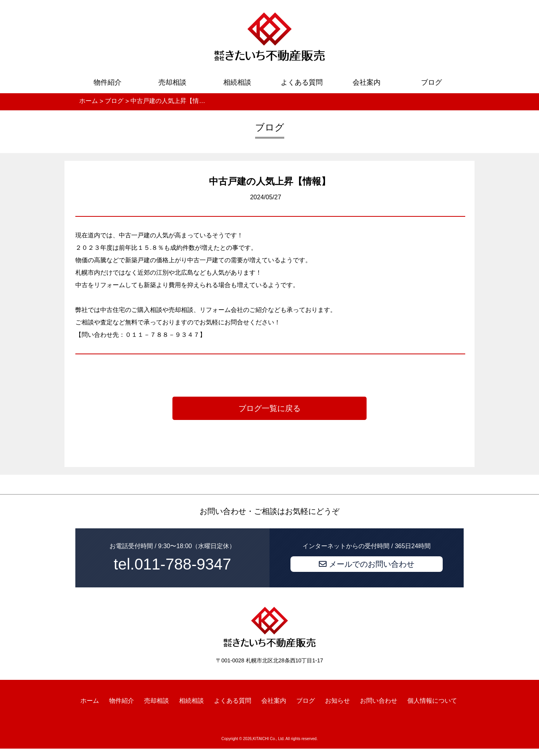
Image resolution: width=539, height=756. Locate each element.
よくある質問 (302, 82)
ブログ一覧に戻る (269, 408)
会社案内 (367, 82)
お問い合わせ (379, 700)
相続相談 (237, 82)
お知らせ (337, 700)
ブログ (431, 82)
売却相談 (172, 82)
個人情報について (432, 700)
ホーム (90, 700)
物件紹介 (108, 82)
